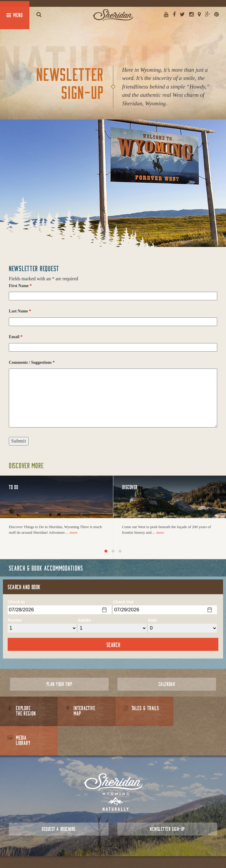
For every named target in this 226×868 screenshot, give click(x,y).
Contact (103, 850)
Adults (84, 620)
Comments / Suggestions (32, 362)
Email (16, 337)
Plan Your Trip (59, 684)
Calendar (167, 684)
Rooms (15, 620)
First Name (20, 286)
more (74, 532)
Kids (152, 620)
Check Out (123, 602)
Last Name (20, 311)
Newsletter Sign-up (167, 799)
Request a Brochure (59, 799)
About (87, 850)
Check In (16, 602)
